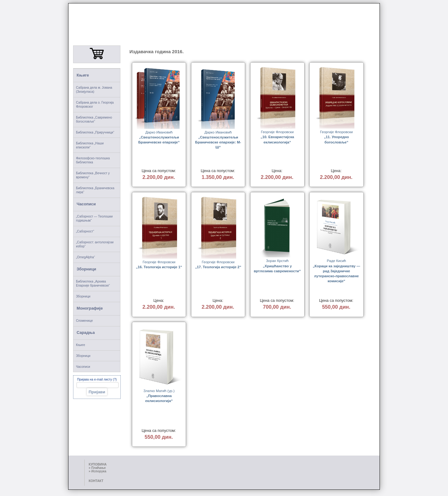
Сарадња (86, 332)
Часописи (86, 204)
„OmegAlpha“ (85, 257)
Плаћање (99, 468)
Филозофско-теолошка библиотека (93, 160)
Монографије (90, 308)
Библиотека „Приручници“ (95, 132)
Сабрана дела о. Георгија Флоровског (95, 105)
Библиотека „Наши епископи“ (90, 145)
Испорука (99, 471)
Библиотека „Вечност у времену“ (93, 175)
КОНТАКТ (96, 481)
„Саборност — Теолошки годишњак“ (94, 218)
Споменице (84, 321)
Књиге (83, 75)
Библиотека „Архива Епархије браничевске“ (93, 283)
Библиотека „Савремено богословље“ (94, 119)
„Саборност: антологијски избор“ (95, 244)
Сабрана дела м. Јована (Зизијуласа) (94, 90)
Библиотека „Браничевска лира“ (95, 190)
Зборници (86, 269)
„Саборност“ (85, 231)
